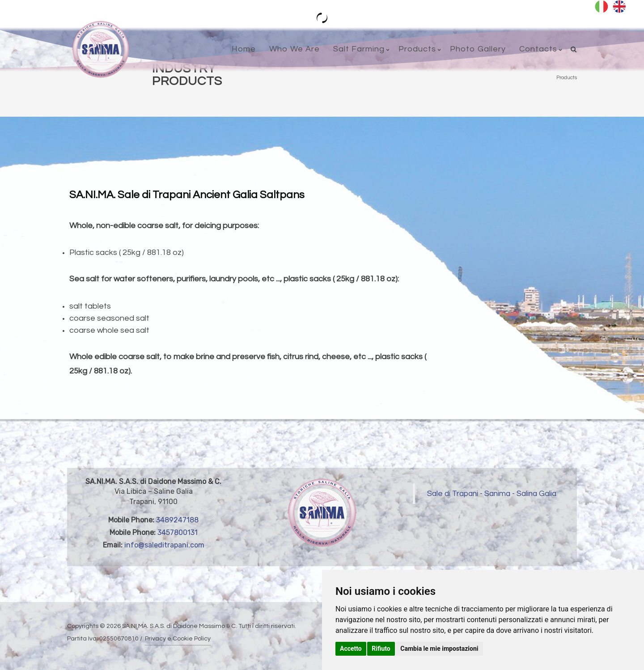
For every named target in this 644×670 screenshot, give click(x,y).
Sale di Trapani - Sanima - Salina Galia (492, 494)
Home (244, 49)
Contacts (538, 49)
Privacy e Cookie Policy (178, 639)
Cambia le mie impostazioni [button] (439, 649)
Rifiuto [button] (381, 649)
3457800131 (178, 532)
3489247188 (177, 520)
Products (417, 49)
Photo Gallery (478, 49)
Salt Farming (359, 49)
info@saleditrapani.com (164, 545)
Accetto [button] (351, 649)
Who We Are (294, 49)
